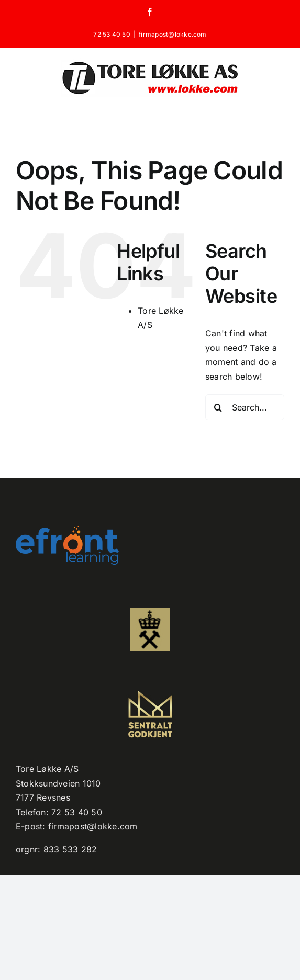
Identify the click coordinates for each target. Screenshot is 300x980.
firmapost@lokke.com (173, 34)
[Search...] (245, 407)
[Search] (218, 407)
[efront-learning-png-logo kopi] (67, 530)
